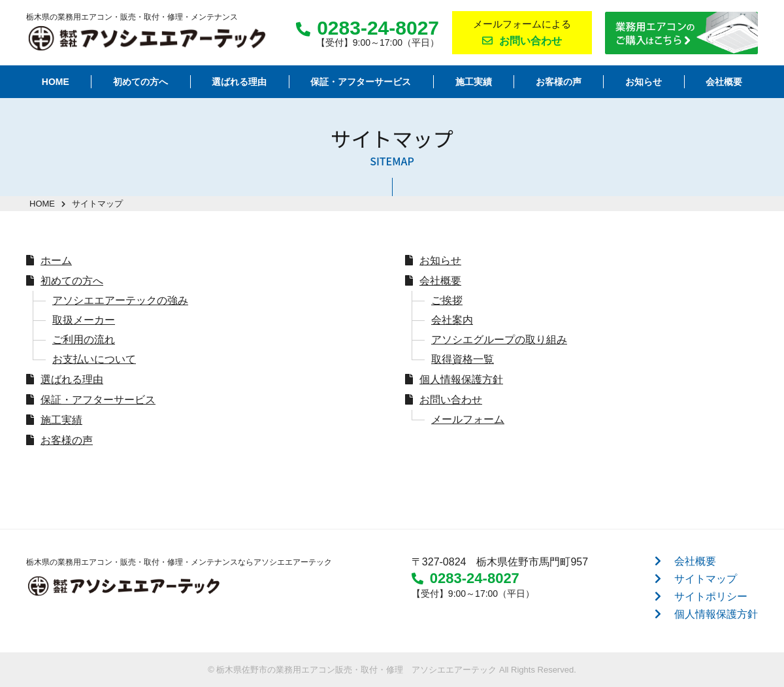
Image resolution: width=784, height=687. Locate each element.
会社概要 (440, 281)
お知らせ (440, 260)
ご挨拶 (447, 300)
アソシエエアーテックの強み (120, 300)
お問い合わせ (451, 400)
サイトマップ (706, 579)
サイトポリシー (711, 596)
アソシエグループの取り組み (499, 340)
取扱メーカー (84, 320)
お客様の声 (67, 440)
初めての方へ (72, 281)
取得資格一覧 (463, 359)
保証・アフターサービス (98, 400)
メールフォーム (468, 419)
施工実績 (61, 420)
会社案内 (452, 320)
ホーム (56, 260)
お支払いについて (94, 359)
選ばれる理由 (72, 379)
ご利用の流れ (84, 340)
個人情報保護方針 (461, 379)
